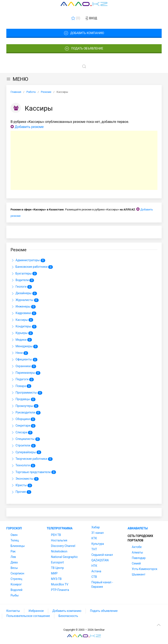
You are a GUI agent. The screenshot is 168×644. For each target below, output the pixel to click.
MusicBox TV (60, 584)
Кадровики (23, 313)
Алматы (137, 552)
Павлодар (139, 558)
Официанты (24, 360)
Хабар (96, 527)
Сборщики (23, 419)
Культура (98, 544)
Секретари (23, 426)
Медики (21, 340)
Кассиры (22, 320)
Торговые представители (33, 472)
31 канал (98, 533)
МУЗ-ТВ (56, 579)
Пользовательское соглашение (28, 616)
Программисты (26, 393)
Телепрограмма (60, 528)
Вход (91, 18)
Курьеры (22, 333)
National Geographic (64, 557)
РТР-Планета (60, 590)
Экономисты (25, 479)
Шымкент (139, 574)
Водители (22, 280)
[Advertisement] (84, 160)
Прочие (21, 492)
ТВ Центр (57, 568)
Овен (14, 535)
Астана (96, 571)
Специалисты (25, 439)
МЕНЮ (17, 79)
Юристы (21, 485)
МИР (54, 573)
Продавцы (23, 400)
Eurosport (57, 562)
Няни (19, 353)
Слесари (22, 433)
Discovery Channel (63, 546)
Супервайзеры (26, 452)
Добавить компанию (84, 33)
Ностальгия (59, 540)
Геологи (21, 287)
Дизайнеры (24, 294)
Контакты (13, 611)
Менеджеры (24, 346)
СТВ (94, 577)
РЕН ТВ (56, 535)
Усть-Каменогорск (145, 569)
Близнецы (18, 546)
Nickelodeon (59, 551)
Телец (15, 540)
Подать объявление (84, 49)
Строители (23, 446)
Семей (136, 563)
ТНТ (94, 549)
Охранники (23, 366)
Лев (13, 557)
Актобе (137, 547)
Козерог (16, 584)
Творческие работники (32, 459)
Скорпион (17, 573)
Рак (13, 551)
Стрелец (16, 579)
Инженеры (23, 307)
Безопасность (68, 616)
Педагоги (22, 380)
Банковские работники (32, 267)
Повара (21, 386)
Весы (14, 568)
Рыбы (15, 595)
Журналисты (25, 300)
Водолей (16, 590)
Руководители (26, 413)
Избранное (36, 611)
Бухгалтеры (24, 274)
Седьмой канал (102, 555)
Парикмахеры (25, 373)
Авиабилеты (138, 528)
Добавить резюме (29, 127)
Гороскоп (14, 528)
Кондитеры (24, 327)
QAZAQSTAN (100, 560)
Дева (14, 562)
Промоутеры (25, 406)
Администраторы (28, 260)
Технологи (23, 466)
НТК (94, 566)
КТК (94, 538)
